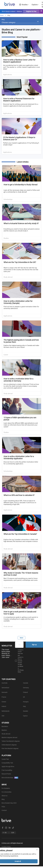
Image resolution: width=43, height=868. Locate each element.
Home (2, 15)
